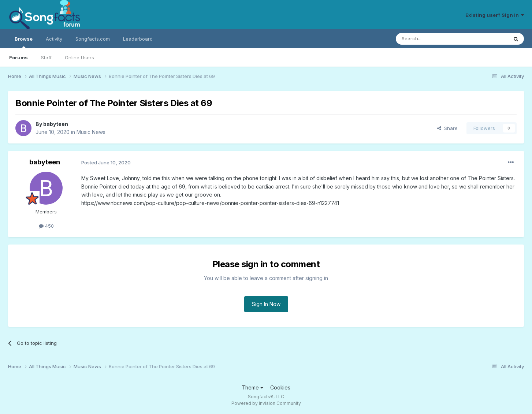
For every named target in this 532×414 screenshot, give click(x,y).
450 (46, 226)
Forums (18, 57)
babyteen (56, 124)
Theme (252, 387)
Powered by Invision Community (266, 403)
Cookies (280, 387)
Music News (91, 132)
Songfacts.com (93, 39)
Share (447, 128)
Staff (46, 57)
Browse (24, 42)
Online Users (79, 57)
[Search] (433, 39)
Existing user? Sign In (495, 15)
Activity (54, 39)
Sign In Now (266, 304)
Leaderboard (138, 39)
